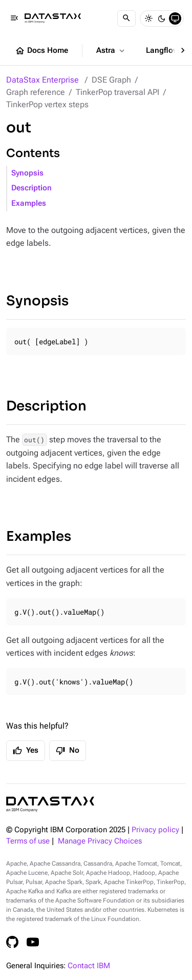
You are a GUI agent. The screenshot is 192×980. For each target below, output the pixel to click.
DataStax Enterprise (42, 80)
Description (31, 188)
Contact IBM (89, 966)
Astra (111, 51)
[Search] (126, 18)
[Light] (148, 18)
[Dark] (162, 18)
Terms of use (28, 841)
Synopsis (27, 173)
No (68, 751)
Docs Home (41, 51)
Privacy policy (155, 830)
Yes (26, 751)
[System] (175, 18)
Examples (29, 203)
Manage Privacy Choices (100, 841)
